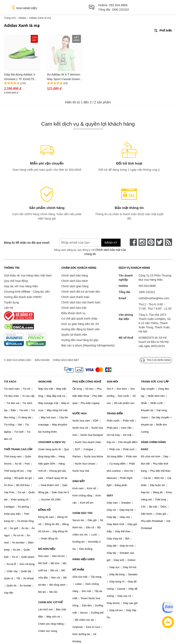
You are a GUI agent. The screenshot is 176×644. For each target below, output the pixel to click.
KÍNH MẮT (79, 481)
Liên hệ (9, 308)
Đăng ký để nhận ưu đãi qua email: (26, 243)
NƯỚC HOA (80, 413)
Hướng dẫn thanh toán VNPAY (23, 297)
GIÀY (110, 495)
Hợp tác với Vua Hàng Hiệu (21, 286)
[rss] (168, 242)
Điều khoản (42, 360)
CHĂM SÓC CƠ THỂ (50, 602)
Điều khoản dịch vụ (74, 313)
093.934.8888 (118, 5)
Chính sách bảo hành (75, 281)
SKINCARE (45, 382)
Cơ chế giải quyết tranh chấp (79, 319)
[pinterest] (151, 242)
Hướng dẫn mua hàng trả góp (80, 340)
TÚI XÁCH (10, 382)
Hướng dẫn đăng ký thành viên (81, 329)
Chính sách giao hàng (75, 286)
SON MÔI (112, 382)
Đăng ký (111, 243)
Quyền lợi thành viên (74, 335)
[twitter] (160, 242)
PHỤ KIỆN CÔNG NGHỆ (87, 382)
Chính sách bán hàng (75, 275)
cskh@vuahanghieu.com (154, 298)
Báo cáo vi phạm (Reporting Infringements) (88, 345)
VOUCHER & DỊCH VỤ (52, 442)
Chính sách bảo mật (74, 308)
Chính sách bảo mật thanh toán (81, 302)
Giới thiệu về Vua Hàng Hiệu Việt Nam (28, 275)
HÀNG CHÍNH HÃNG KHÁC (153, 446)
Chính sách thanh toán (75, 297)
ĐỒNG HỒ (44, 510)
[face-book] (133, 242)
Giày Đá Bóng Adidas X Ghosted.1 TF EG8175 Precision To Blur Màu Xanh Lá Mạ (20, 77)
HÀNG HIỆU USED (84, 559)
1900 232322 (120, 9)
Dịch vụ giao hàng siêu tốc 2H (80, 324)
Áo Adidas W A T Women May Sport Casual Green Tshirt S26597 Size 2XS (64, 77)
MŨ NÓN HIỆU (47, 549)
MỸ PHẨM (78, 570)
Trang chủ (10, 18)
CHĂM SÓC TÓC (83, 513)
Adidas (22, 18)
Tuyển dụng (11, 302)
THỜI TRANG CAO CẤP (18, 449)
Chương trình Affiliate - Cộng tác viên (27, 292)
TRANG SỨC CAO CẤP (155, 382)
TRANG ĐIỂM (115, 413)
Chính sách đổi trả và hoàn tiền (81, 292)
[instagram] (142, 242)
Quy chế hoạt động (16, 281)
